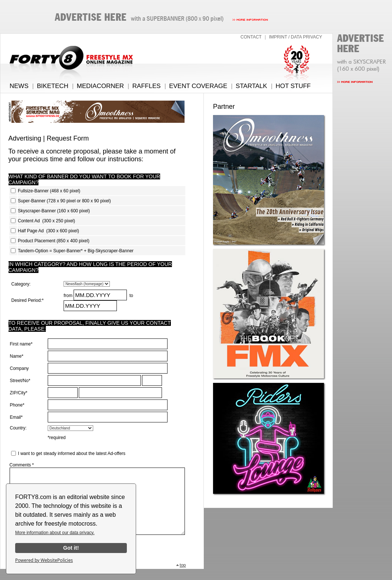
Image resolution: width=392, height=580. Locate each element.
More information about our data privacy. (55, 533)
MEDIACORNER (101, 86)
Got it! (71, 548)
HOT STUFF (293, 86)
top (181, 576)
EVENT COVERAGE (198, 86)
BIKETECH (53, 86)
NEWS (19, 86)
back (100, 576)
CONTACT (251, 37)
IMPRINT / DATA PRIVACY (295, 37)
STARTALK (251, 86)
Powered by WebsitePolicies (44, 560)
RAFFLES (147, 86)
